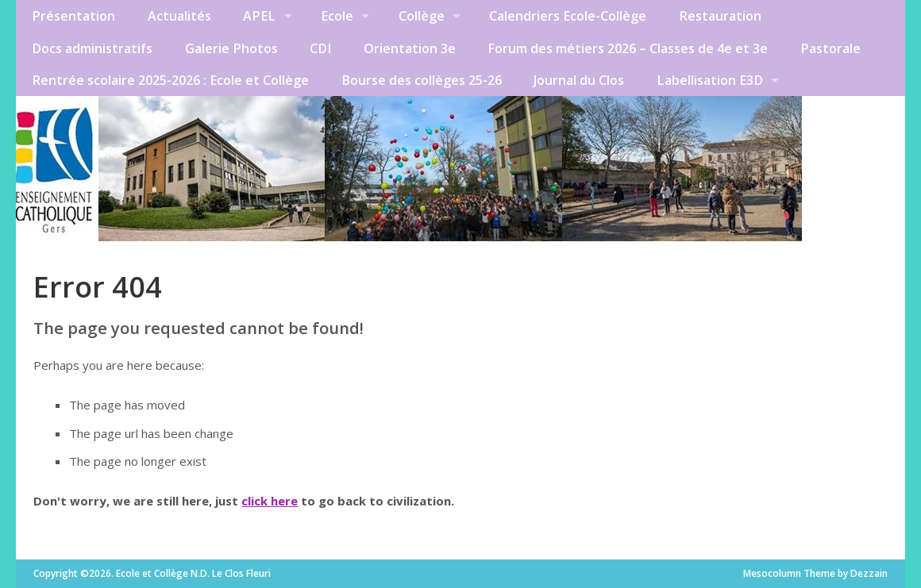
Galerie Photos (231, 48)
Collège (422, 16)
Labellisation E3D (710, 80)
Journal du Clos (579, 80)
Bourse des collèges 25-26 (422, 80)
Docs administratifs (92, 48)
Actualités (179, 16)
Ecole (337, 16)
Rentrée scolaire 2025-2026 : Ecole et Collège (170, 80)
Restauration (720, 16)
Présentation (73, 16)
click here (270, 501)
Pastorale (830, 48)
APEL (259, 16)
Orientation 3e (410, 48)
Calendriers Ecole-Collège (568, 16)
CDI (320, 48)
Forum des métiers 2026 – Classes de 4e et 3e (628, 48)
